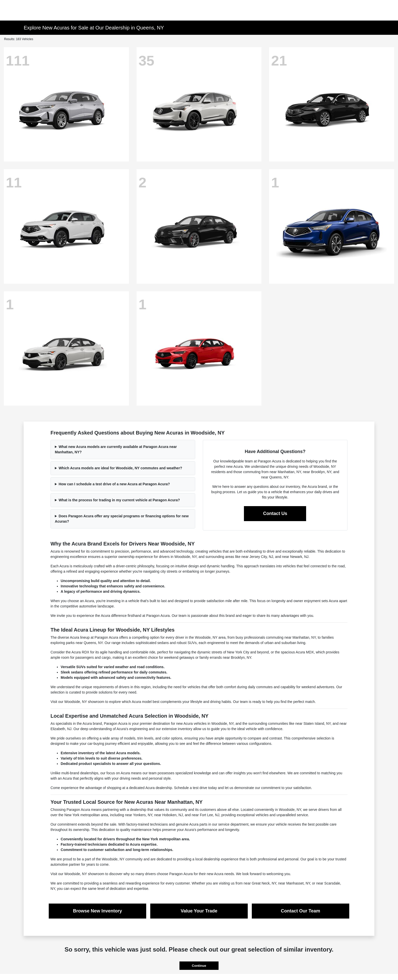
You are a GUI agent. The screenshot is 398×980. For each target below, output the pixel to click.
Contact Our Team (301, 911)
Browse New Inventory (98, 911)
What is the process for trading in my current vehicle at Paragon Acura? (119, 500)
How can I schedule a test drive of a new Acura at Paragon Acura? (114, 484)
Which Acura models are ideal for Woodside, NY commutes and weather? (120, 468)
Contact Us (275, 513)
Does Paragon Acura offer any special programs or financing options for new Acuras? (122, 519)
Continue (199, 966)
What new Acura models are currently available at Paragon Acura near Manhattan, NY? (116, 449)
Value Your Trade (199, 911)
